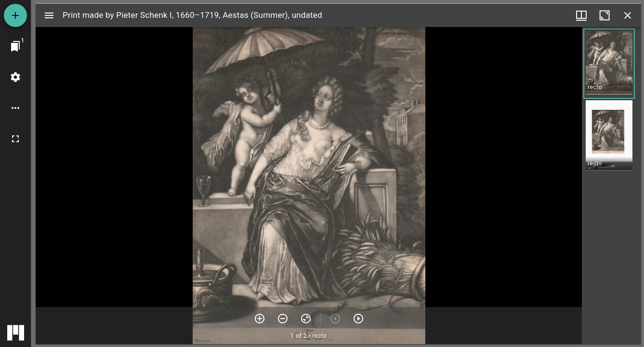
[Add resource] (15, 15)
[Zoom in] (260, 319)
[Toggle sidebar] (49, 15)
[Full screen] (15, 139)
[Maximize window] (605, 15)
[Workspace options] (15, 108)
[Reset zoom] (306, 319)
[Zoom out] (283, 319)
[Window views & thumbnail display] (581, 15)
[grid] (611, 186)
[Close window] (628, 15)
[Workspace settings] (15, 77)
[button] (609, 64)
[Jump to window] (15, 46)
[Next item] (358, 319)
